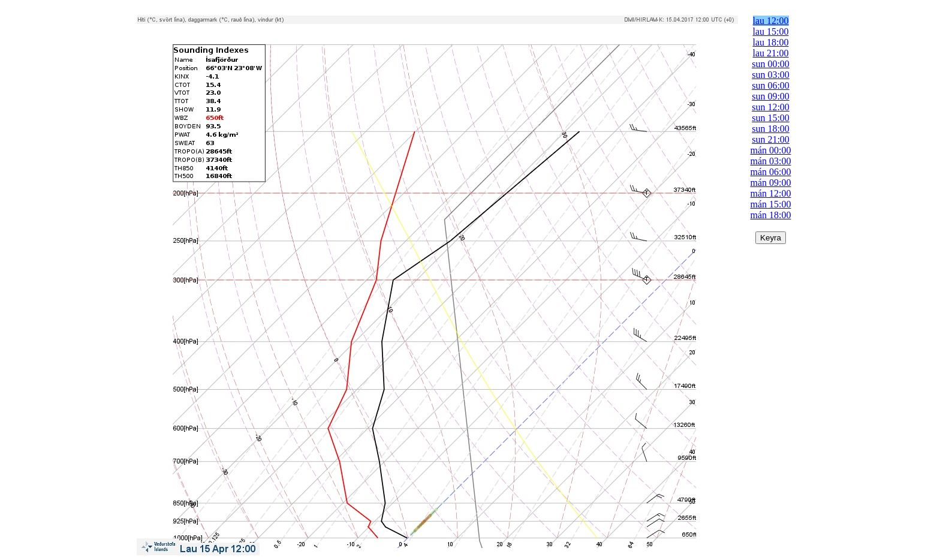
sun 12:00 (771, 107)
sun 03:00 (771, 75)
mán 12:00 (771, 193)
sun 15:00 (771, 118)
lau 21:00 (771, 53)
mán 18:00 (771, 215)
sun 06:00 (771, 85)
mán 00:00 (771, 150)
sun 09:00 (771, 96)
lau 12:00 (771, 21)
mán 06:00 (771, 172)
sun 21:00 (771, 139)
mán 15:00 (771, 204)
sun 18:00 (771, 129)
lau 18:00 (771, 42)
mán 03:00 (771, 161)
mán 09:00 (771, 183)
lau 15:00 (771, 31)
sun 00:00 (771, 64)
